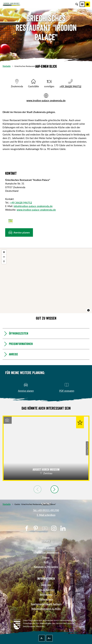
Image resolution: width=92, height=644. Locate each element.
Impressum (46, 594)
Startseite (7, 66)
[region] (46, 281)
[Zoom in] (4, 252)
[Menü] (82, 4)
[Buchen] (87, 4)
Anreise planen (46, 548)
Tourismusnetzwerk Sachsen (46, 604)
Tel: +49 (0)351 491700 (46, 510)
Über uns (46, 585)
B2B (46, 562)
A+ (49, 638)
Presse (46, 557)
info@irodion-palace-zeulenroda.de (33, 206)
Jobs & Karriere (46, 590)
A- (42, 638)
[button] (19, 232)
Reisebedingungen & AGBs (46, 609)
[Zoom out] (4, 257)
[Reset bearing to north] (4, 262)
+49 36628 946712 (70, 86)
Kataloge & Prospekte (46, 567)
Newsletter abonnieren (46, 552)
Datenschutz (46, 599)
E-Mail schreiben (46, 515)
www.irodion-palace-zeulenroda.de (46, 100)
